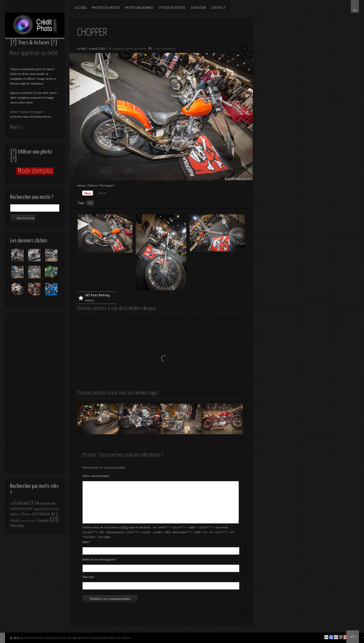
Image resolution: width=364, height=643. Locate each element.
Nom (87, 541)
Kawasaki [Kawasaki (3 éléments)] (48, 503)
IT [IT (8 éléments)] (32, 503)
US (91, 203)
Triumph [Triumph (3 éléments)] (43, 520)
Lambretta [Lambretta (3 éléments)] (19, 509)
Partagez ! (38, 112)
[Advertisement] (35, 392)
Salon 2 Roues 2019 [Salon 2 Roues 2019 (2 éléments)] (25, 514)
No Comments (166, 48)
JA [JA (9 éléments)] (37, 503)
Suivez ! (25, 112)
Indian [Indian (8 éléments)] (22, 503)
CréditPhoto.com (36, 638)
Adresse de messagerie (100, 559)
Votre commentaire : (96, 476)
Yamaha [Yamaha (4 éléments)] (17, 526)
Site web (88, 576)
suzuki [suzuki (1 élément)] (24, 521)
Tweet (102, 193)
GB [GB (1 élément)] (12, 504)
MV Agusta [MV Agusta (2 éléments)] (36, 509)
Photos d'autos (92, 638)
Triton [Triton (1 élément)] (32, 521)
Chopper (117, 48)
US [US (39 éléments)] (54, 519)
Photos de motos (118, 638)
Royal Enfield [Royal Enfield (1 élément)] (51, 509)
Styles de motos (136, 48)
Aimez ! (15, 112)
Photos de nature (64, 638)
